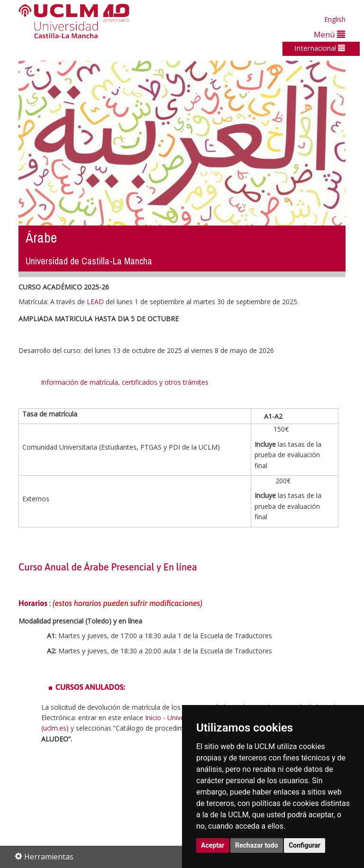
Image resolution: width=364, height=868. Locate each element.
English (335, 19)
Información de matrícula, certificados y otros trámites (126, 382)
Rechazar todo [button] (257, 845)
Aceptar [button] (213, 845)
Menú (329, 34)
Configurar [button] (305, 845)
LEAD (95, 302)
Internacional (320, 48)
